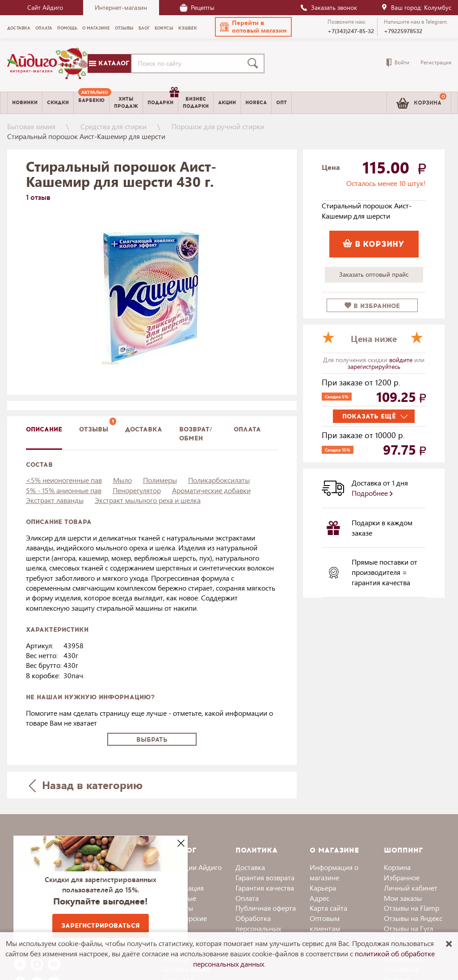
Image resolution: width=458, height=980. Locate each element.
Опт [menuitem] (282, 103)
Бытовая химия (31, 126)
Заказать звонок (328, 7)
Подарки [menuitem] (163, 99)
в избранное (372, 306)
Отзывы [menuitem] (124, 28)
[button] (253, 27)
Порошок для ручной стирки (218, 126)
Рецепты (197, 7)
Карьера (323, 888)
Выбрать (152, 740)
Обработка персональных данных (258, 928)
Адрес (319, 898)
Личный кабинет (411, 888)
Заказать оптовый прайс (374, 274)
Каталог (109, 63)
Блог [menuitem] (144, 28)
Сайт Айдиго (45, 7)
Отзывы (94, 429)
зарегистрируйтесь (374, 366)
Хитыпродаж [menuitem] (126, 102)
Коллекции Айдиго (192, 867)
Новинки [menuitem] (25, 103)
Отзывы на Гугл (408, 928)
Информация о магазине (334, 872)
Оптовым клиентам (325, 923)
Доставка (250, 867)
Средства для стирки (113, 126)
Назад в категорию (85, 785)
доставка (144, 429)
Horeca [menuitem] (256, 103)
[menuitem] (91, 103)
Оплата (247, 429)
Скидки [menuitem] (58, 103)
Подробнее (372, 493)
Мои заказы (403, 898)
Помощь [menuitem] (67, 28)
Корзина (397, 867)
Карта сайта (328, 908)
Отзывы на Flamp (412, 908)
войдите (402, 360)
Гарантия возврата (265, 877)
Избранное (402, 877)
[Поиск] (255, 63)
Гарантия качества (265, 888)
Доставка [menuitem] (19, 28)
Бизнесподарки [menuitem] (196, 102)
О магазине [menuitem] (96, 28)
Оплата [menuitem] (44, 28)
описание (44, 429)
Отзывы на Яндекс (413, 918)
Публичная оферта (266, 908)
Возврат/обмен (196, 434)
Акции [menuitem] (227, 103)
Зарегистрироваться (101, 926)
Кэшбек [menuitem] (188, 28)
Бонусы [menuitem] (164, 28)
